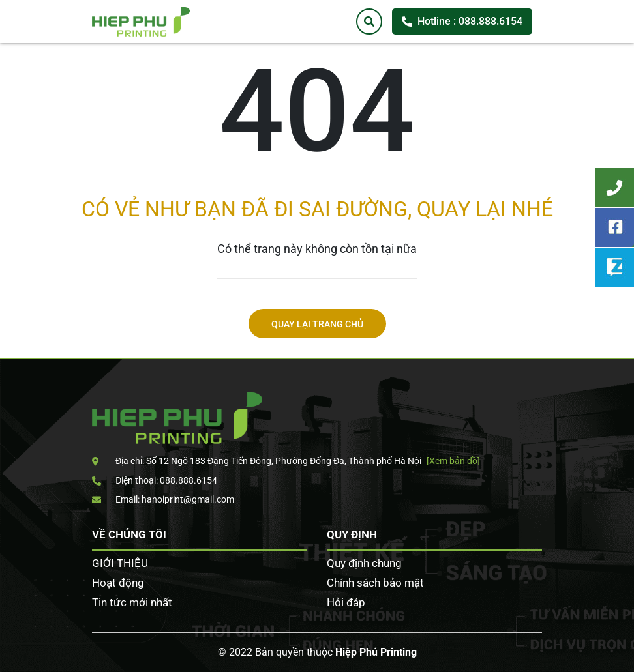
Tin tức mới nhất (132, 602)
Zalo (614, 267)
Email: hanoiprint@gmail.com (163, 499)
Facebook (614, 227)
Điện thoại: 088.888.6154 (155, 480)
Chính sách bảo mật (375, 583)
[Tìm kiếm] (369, 22)
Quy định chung (364, 563)
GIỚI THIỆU (120, 563)
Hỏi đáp (346, 602)
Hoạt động (118, 583)
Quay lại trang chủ (317, 324)
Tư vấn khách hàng (614, 188)
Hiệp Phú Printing (376, 652)
